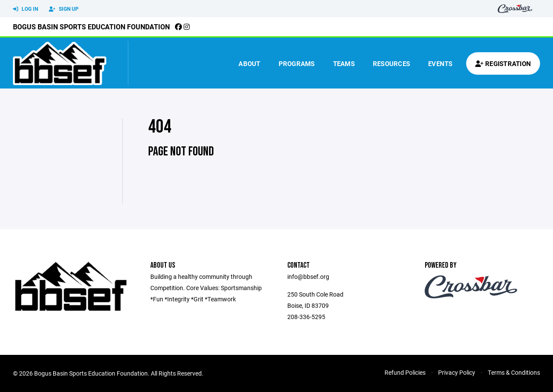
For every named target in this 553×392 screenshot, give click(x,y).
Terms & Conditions (514, 372)
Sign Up (64, 9)
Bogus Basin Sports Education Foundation (91, 27)
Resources (391, 63)
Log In (25, 9)
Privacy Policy (457, 372)
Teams (344, 63)
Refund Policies (405, 372)
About (249, 63)
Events (440, 63)
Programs (297, 63)
